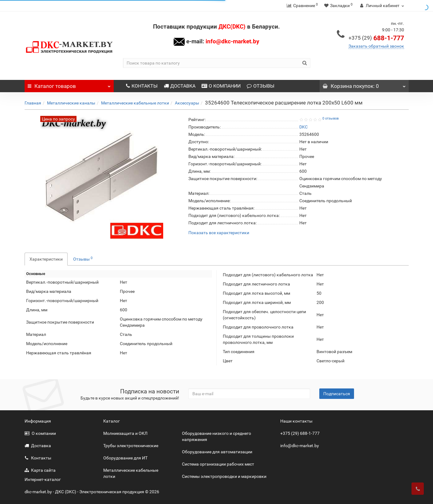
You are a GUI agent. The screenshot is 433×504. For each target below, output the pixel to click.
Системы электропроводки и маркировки (224, 476)
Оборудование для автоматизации (217, 452)
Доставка (38, 446)
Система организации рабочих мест (218, 464)
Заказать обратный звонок (376, 46)
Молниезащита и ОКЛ (125, 433)
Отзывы (83, 259)
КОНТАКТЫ (142, 86)
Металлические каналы (71, 103)
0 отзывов (331, 118)
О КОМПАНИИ (221, 86)
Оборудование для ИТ (125, 458)
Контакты (38, 458)
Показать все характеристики (219, 233)
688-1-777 (376, 38)
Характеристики (46, 259)
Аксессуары (187, 103)
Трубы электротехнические (131, 446)
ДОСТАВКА (180, 86)
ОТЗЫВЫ (261, 86)
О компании (40, 433)
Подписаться (337, 394)
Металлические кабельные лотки (135, 103)
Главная (33, 103)
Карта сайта (40, 470)
